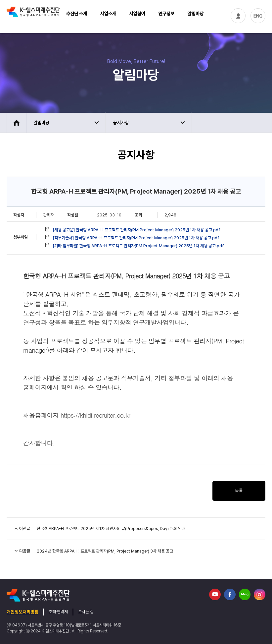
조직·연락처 (58, 612)
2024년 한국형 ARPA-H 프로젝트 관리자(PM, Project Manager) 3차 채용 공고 (105, 551)
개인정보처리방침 (23, 612)
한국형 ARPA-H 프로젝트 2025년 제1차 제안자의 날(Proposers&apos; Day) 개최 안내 (111, 528)
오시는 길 (86, 612)
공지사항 (121, 122)
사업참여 (137, 13)
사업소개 (108, 13)
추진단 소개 (77, 13)
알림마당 (196, 13)
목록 (239, 491)
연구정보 (166, 13)
